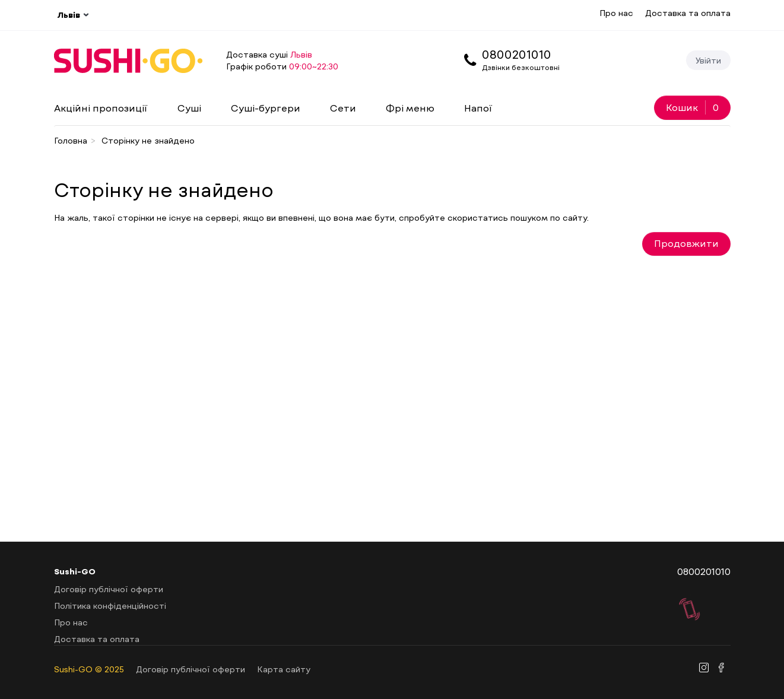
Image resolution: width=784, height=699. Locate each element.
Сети (343, 108)
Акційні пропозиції (101, 108)
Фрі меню (410, 108)
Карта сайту (284, 669)
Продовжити (686, 243)
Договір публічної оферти (109, 589)
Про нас (616, 13)
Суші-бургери (266, 108)
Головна (71, 140)
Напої (478, 108)
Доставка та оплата (688, 13)
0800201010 (517, 54)
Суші (189, 108)
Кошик (692, 107)
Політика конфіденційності (110, 606)
